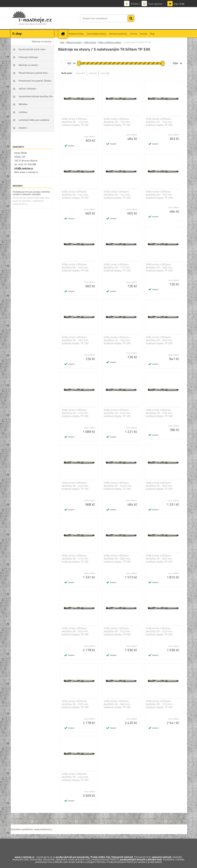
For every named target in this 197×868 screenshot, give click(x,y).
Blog (152, 34)
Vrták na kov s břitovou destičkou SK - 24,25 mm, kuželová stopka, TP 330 (118, 486)
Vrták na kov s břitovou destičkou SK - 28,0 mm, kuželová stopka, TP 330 (117, 559)
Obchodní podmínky (118, 34)
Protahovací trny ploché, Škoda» (35, 81)
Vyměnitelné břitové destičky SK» (36, 96)
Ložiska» (23, 112)
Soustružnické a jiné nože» (32, 49)
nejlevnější (80, 73)
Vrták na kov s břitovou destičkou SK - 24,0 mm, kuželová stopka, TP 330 (75, 486)
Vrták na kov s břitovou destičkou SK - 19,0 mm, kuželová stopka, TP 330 (117, 340)
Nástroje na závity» (29, 65)
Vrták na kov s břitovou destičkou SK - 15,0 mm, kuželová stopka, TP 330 (159, 195)
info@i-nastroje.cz (24, 168)
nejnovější (105, 73)
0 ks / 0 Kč (179, 4)
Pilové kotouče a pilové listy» (33, 73)
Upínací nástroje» (28, 88)
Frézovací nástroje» (29, 57)
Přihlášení (135, 4)
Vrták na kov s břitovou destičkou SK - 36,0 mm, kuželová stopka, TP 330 (117, 704)
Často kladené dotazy (96, 34)
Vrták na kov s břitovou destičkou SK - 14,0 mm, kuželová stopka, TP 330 (75, 195)
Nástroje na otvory (74, 42)
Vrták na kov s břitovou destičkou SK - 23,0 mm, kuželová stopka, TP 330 (159, 413)
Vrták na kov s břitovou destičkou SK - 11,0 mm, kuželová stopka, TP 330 (75, 122)
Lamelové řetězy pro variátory (34, 120)
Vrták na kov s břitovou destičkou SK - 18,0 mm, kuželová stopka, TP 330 (159, 267)
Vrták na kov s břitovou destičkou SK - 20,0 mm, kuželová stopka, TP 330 (159, 340)
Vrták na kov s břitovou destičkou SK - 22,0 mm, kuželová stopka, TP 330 (117, 413)
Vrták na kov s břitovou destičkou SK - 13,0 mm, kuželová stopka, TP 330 (159, 122)
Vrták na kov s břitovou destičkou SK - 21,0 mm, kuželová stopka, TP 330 (75, 413)
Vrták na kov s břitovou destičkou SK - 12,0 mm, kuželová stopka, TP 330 (117, 122)
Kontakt (143, 34)
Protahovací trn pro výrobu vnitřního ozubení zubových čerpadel (31, 193)
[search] (131, 18)
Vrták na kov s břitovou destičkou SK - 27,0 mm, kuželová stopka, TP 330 (75, 559)
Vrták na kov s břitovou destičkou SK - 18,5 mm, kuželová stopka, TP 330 (75, 340)
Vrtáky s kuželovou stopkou (110, 42)
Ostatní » (23, 128)
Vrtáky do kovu (90, 42)
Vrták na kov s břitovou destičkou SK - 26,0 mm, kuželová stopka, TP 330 (159, 486)
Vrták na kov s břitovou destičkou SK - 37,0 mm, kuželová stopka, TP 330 (159, 704)
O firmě (134, 34)
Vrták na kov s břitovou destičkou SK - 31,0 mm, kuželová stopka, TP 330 (117, 631)
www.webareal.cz (43, 829)
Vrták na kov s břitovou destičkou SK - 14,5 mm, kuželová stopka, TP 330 (117, 195)
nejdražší (93, 73)
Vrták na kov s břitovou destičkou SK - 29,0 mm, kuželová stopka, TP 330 (159, 559)
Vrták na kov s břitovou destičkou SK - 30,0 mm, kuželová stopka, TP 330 (75, 631)
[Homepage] (64, 34)
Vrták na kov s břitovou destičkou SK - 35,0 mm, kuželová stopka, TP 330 (75, 704)
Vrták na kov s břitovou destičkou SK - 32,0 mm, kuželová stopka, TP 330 (159, 631)
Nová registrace (155, 4)
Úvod (62, 42)
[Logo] (32, 18)
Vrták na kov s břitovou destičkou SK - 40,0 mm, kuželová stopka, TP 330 (75, 777)
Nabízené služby (76, 34)
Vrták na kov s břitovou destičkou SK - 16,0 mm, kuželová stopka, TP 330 (75, 267)
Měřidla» (23, 104)
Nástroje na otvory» (42, 41)
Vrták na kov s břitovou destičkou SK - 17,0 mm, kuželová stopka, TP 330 (117, 267)
